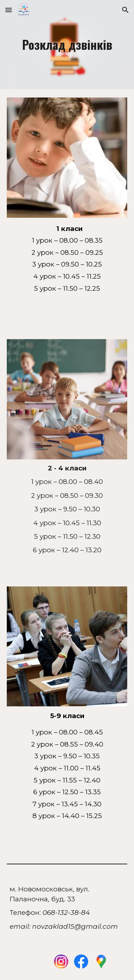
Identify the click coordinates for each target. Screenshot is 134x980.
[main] (67, 44)
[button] (9, 10)
